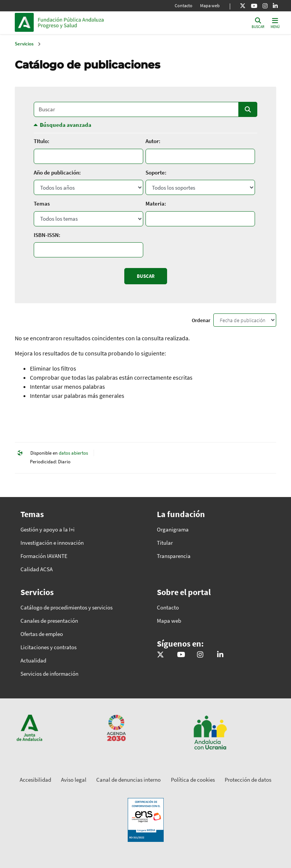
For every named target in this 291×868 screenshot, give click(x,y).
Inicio (89, 22)
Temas (42, 203)
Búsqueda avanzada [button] (66, 125)
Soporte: (156, 172)
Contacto (184, 5)
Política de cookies (193, 780)
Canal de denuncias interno (128, 780)
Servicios (24, 44)
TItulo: (41, 141)
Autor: (153, 141)
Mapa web (210, 5)
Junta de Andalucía (26, 22)
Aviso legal (74, 780)
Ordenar (201, 320)
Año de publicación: (57, 172)
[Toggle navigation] (275, 23)
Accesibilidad (35, 780)
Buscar (248, 109)
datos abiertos (73, 453)
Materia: (156, 203)
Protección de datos (248, 780)
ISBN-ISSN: (47, 235)
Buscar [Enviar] (146, 276)
